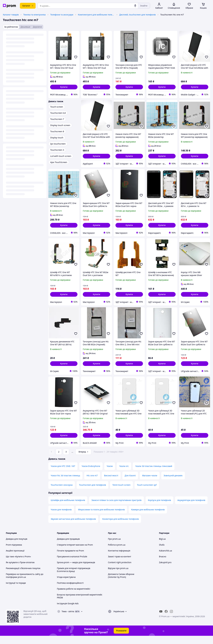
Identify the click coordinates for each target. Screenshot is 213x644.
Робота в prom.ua (117, 553)
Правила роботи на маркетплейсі (74, 597)
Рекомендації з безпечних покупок (23, 576)
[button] (64, 87)
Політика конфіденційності (70, 591)
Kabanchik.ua (166, 559)
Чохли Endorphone (91, 474)
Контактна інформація (119, 559)
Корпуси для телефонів (159, 508)
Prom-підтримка (14, 553)
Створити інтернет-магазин (71, 553)
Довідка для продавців (68, 547)
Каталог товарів (11, 15)
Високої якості (111, 484)
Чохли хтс (124, 474)
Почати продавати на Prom (71, 559)
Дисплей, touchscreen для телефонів (137, 15)
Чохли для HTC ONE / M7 (63, 474)
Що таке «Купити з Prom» (18, 565)
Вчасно (163, 565)
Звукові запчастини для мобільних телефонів (73, 527)
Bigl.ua (162, 547)
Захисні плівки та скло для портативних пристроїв (116, 508)
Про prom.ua (114, 547)
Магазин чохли (150, 484)
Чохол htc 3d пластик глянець (65, 484)
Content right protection (120, 571)
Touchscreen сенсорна (62, 493)
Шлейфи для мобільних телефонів (68, 508)
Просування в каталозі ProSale (72, 565)
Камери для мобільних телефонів (148, 518)
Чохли (110, 474)
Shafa (162, 553)
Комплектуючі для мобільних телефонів (96, 15)
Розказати (121, 639)
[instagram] (171, 620)
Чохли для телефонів (61, 518)
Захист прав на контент (120, 565)
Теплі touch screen (121, 493)
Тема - (68, 620)
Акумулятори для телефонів (191, 508)
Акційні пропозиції (15, 559)
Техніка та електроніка (34, 15)
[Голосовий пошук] (135, 6)
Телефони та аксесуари (62, 15)
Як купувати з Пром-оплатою (20, 571)
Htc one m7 (92, 484)
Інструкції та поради (16, 591)
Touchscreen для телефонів (92, 493)
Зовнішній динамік (173, 484)
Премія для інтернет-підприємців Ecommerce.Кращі (74, 578)
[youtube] (161, 620)
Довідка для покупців (17, 547)
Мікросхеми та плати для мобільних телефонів (101, 518)
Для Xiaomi (130, 484)
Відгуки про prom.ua (118, 576)
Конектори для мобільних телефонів (120, 527)
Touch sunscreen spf (147, 493)
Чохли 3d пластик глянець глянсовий (154, 474)
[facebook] (166, 620)
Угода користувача (66, 585)
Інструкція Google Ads (68, 612)
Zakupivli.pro (165, 571)
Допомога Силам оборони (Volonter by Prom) (121, 584)
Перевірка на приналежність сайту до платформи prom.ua (25, 584)
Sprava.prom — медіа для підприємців (76, 571)
